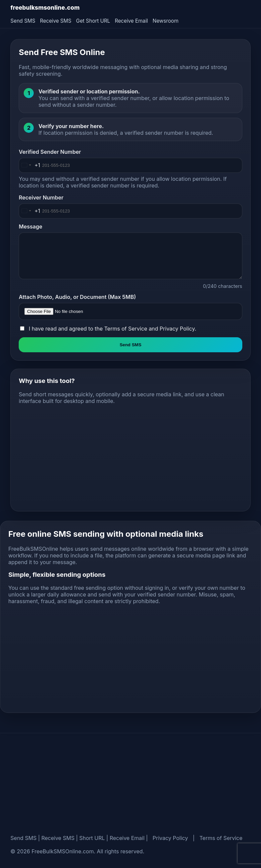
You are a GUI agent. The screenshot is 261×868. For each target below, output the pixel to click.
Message (30, 227)
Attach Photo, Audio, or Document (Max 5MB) (77, 297)
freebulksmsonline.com (45, 8)
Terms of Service (126, 329)
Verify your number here (70, 126)
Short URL (92, 838)
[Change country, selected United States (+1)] (30, 165)
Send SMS (23, 21)
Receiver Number (41, 197)
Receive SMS (56, 21)
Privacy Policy (177, 329)
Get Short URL (93, 21)
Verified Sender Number (50, 152)
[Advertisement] (130, 456)
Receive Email (131, 21)
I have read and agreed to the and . (112, 329)
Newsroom (165, 21)
